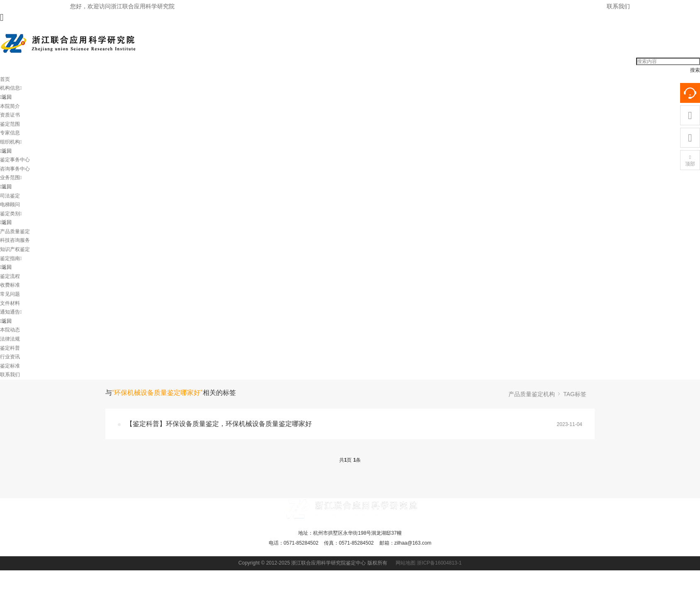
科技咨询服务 (15, 240)
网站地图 (406, 563)
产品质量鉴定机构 (532, 394)
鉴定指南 (11, 258)
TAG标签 (575, 394)
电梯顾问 (10, 204)
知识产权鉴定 (15, 249)
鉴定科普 (10, 348)
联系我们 (618, 6)
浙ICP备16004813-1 (439, 563)
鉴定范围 (10, 124)
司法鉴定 (10, 196)
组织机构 (11, 142)
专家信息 (10, 133)
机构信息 (11, 88)
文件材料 (10, 303)
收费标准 (10, 285)
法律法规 (10, 339)
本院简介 (10, 106)
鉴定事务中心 (15, 160)
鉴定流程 (10, 276)
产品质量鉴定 (15, 231)
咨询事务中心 (15, 169)
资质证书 (10, 115)
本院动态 (10, 330)
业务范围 (11, 178)
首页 (5, 79)
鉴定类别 (11, 214)
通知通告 (11, 312)
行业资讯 (10, 357)
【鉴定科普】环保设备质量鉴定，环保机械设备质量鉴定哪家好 (219, 424)
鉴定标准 (10, 366)
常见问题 (10, 294)
